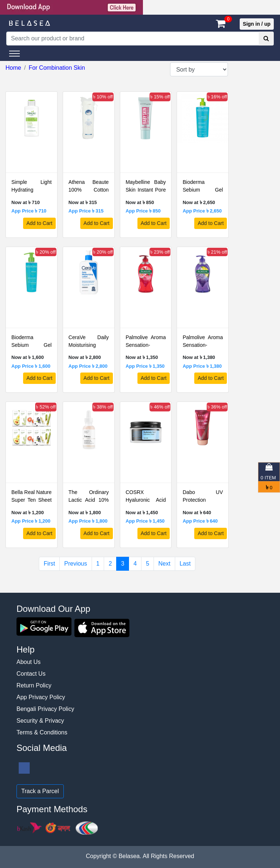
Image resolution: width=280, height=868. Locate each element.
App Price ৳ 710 (29, 211)
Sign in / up (257, 24)
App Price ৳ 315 (86, 211)
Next (164, 564)
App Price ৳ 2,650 (202, 211)
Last (185, 564)
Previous (75, 564)
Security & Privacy (40, 721)
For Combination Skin (57, 68)
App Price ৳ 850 (143, 211)
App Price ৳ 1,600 (31, 366)
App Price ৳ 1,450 (145, 521)
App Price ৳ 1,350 (145, 366)
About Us (29, 662)
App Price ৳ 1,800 (88, 521)
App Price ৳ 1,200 (31, 521)
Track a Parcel (40, 791)
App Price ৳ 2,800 (88, 366)
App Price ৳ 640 (200, 521)
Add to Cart (39, 223)
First (49, 564)
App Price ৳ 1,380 (202, 366)
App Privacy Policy (41, 697)
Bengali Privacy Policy (45, 709)
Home (13, 68)
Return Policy (34, 685)
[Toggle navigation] (14, 54)
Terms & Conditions (42, 732)
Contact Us (31, 674)
